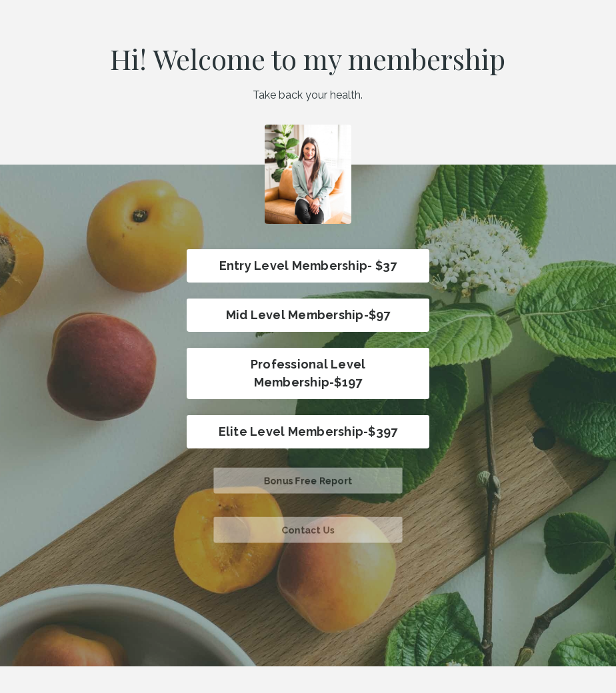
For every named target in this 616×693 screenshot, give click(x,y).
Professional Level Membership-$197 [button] (308, 373)
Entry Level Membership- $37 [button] (308, 266)
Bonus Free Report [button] (308, 480)
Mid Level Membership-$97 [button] (308, 315)
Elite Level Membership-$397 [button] (308, 431)
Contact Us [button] (308, 529)
